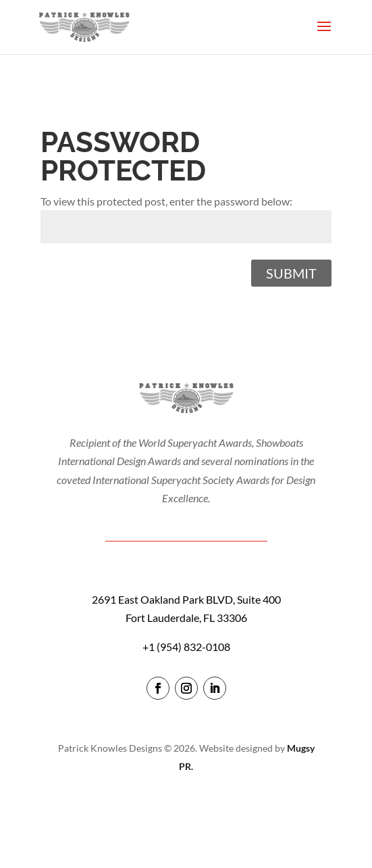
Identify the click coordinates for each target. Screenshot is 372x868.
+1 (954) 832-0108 (186, 647)
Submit (291, 273)
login (186, 805)
